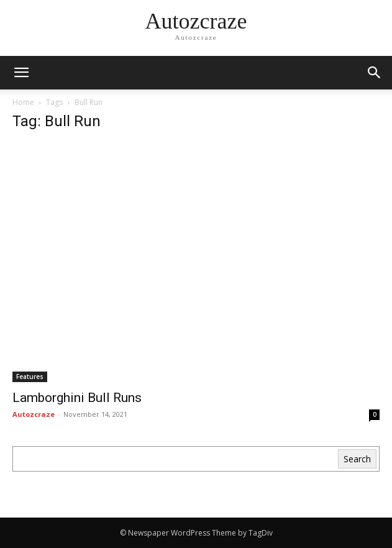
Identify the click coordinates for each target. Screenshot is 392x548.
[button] (375, 73)
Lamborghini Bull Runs (77, 398)
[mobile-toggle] (21, 73)
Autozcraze (34, 414)
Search (357, 459)
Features (30, 377)
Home (23, 102)
